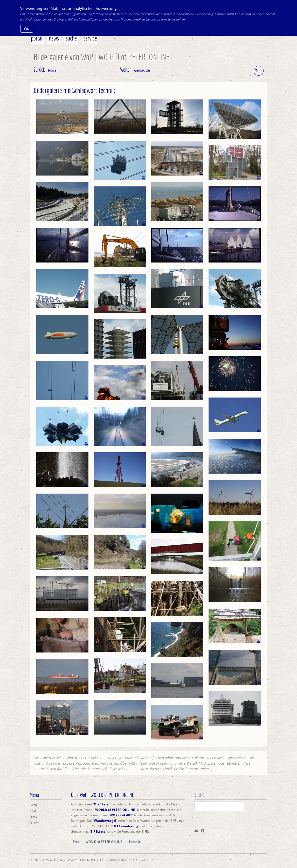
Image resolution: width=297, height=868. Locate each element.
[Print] (203, 831)
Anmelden (143, 860)
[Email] (196, 831)
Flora (52, 70)
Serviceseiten (176, 19)
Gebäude (142, 70)
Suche (71, 38)
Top (258, 70)
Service (90, 38)
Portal (37, 38)
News (54, 38)
